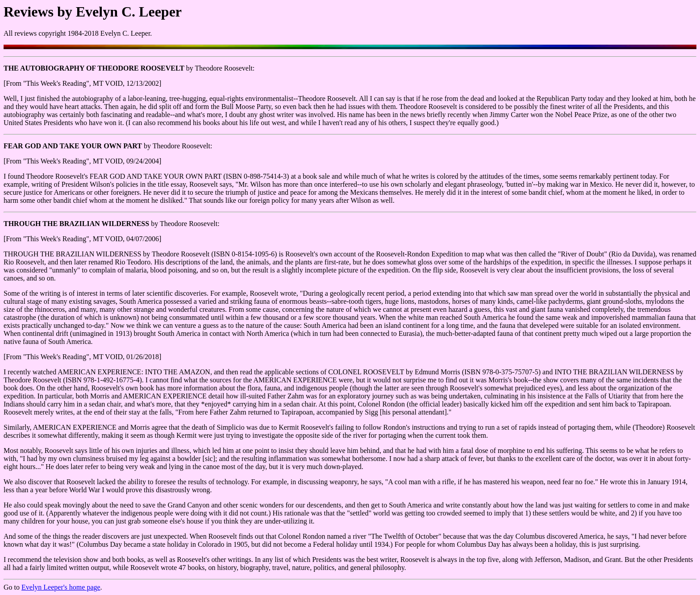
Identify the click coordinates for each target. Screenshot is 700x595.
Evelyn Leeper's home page (61, 587)
